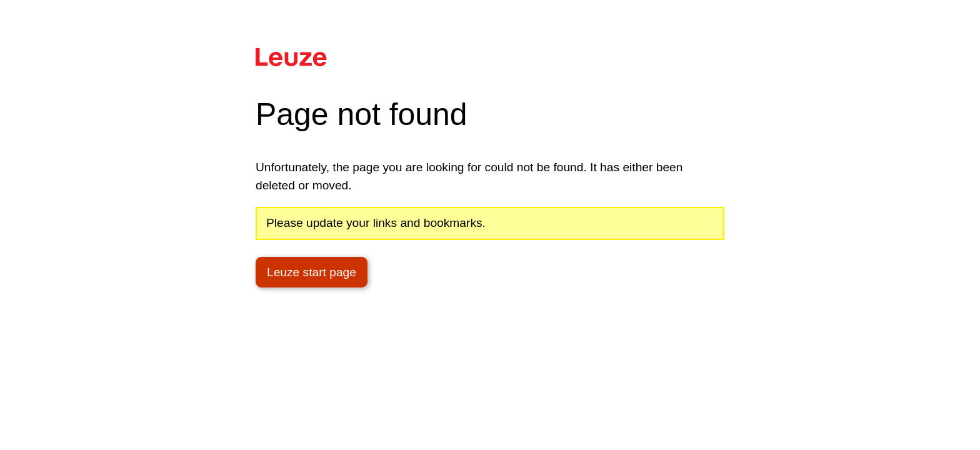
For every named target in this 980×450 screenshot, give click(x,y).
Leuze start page (312, 272)
